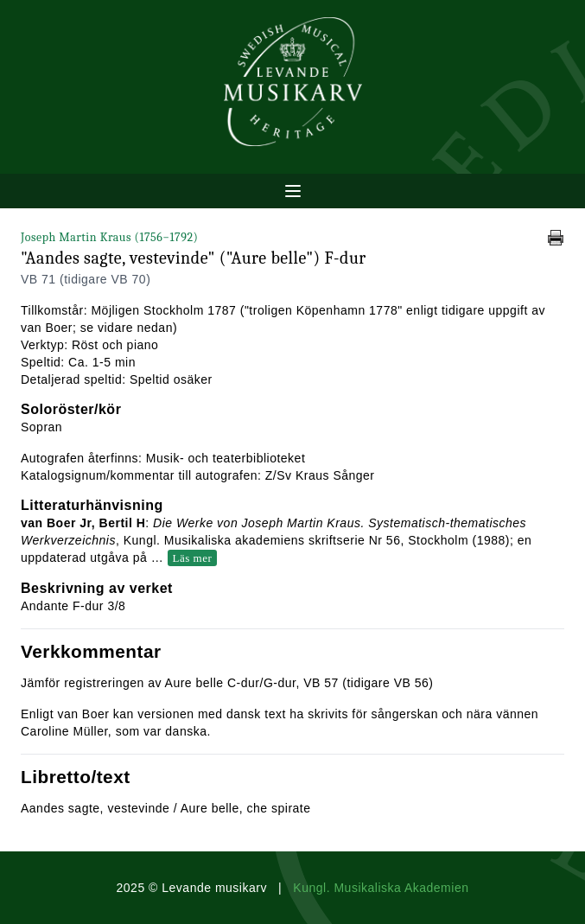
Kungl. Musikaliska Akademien (381, 888)
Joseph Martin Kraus (109, 237)
